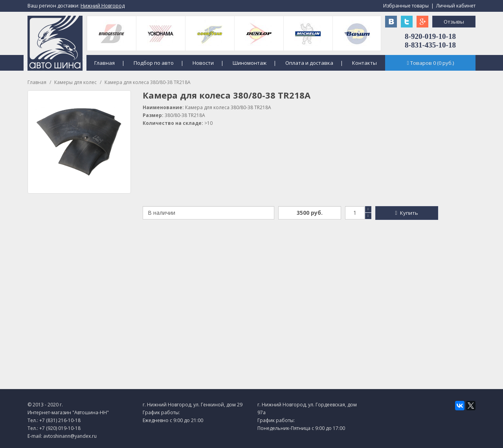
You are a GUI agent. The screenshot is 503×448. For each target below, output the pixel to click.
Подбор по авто (154, 63)
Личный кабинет (456, 6)
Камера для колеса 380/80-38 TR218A (148, 82)
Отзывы (454, 22)
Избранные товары (406, 6)
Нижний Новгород (103, 6)
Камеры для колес (75, 82)
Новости (203, 63)
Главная (105, 63)
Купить (406, 213)
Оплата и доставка (309, 63)
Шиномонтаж (250, 63)
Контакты (364, 63)
